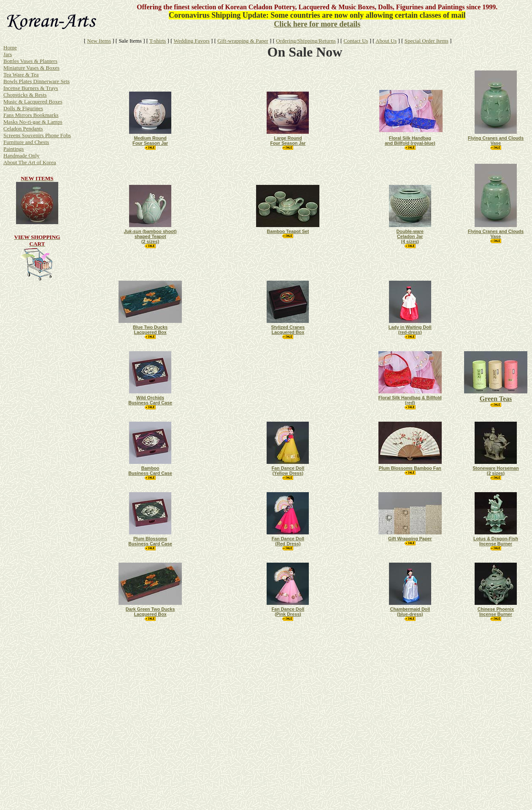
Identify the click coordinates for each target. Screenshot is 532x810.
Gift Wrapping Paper (410, 539)
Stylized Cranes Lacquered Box (288, 330)
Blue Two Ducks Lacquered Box (150, 330)
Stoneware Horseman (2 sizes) (496, 471)
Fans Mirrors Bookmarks (31, 115)
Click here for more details (317, 24)
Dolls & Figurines (23, 108)
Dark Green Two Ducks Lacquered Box (150, 612)
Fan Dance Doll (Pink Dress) (288, 612)
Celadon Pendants (23, 129)
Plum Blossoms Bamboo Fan (410, 468)
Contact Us (356, 41)
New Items (99, 41)
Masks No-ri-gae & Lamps (33, 122)
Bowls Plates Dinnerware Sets (36, 81)
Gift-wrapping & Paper (243, 41)
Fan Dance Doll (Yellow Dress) (288, 471)
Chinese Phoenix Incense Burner (496, 612)
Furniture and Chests (26, 142)
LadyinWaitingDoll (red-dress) (410, 330)
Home (10, 47)
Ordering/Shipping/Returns (306, 41)
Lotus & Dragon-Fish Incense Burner (496, 541)
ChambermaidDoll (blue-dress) (410, 612)
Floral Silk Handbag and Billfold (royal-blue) (410, 141)
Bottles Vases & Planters (30, 61)
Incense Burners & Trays (31, 88)
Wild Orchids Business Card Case (150, 400)
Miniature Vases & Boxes (31, 68)
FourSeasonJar (288, 143)
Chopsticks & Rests (25, 95)
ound (150, 138)
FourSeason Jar (150, 143)
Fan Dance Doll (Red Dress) (288, 541)
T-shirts (158, 41)
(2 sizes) (150, 241)
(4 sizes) (410, 241)
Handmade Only (22, 156)
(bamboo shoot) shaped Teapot (150, 234)
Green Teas (496, 399)
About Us (386, 41)
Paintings (14, 149)
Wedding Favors (192, 41)
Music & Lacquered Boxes (33, 102)
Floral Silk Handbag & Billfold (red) (410, 400)
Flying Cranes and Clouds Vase (496, 141)
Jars (8, 54)
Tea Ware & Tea (21, 74)
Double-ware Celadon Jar (410, 234)
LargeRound (288, 138)
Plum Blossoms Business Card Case (150, 541)
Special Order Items (427, 41)
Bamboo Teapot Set (288, 231)
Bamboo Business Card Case (150, 471)
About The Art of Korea (30, 162)
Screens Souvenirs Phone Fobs (37, 135)
